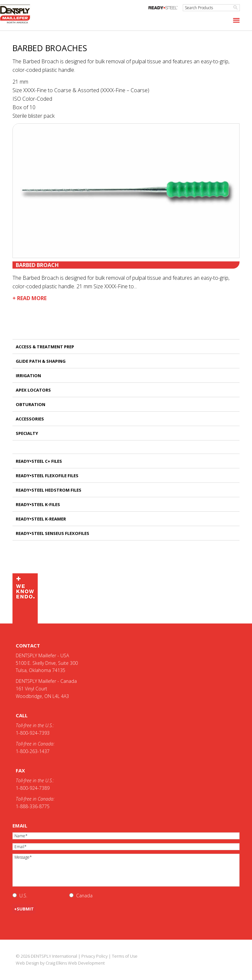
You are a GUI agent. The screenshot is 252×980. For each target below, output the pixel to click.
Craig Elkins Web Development (75, 963)
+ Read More (30, 298)
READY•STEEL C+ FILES (39, 461)
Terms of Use (125, 956)
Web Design (27, 963)
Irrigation (28, 376)
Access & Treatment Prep (45, 347)
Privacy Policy (94, 956)
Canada (84, 896)
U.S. (23, 896)
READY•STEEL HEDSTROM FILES (49, 490)
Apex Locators (33, 390)
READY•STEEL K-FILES (38, 504)
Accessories (30, 419)
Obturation (31, 404)
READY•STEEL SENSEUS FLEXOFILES (52, 533)
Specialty (27, 433)
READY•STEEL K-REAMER (41, 519)
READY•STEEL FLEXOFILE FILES (47, 476)
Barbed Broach (37, 265)
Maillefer (18, 14)
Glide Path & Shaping (41, 361)
